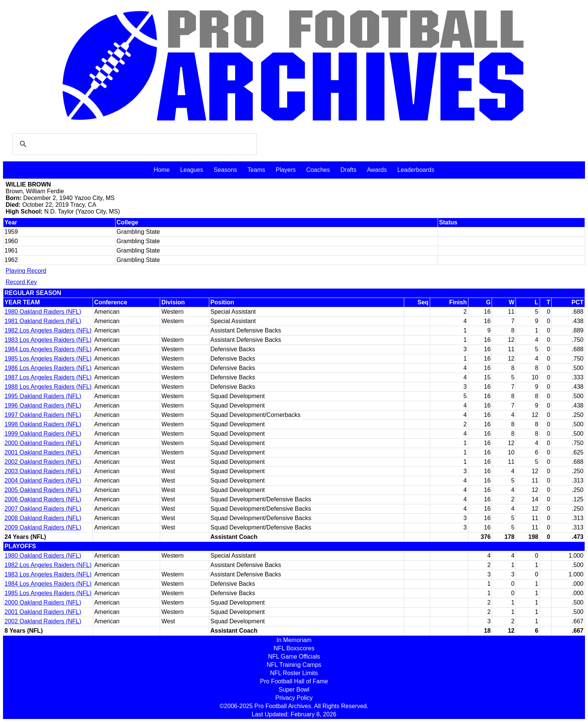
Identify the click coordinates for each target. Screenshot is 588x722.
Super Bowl (294, 690)
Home (162, 170)
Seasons (225, 170)
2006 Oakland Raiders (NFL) (43, 499)
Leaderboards (416, 170)
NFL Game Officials (294, 657)
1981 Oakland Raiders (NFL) (43, 321)
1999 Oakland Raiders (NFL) (43, 434)
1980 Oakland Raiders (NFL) (43, 312)
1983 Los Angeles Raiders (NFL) (48, 340)
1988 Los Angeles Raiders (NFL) (48, 387)
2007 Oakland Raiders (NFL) (43, 509)
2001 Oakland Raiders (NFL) (43, 452)
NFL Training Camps (294, 665)
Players (286, 170)
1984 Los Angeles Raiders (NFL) (48, 349)
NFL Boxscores (294, 648)
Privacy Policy (294, 698)
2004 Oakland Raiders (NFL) (43, 481)
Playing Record (26, 271)
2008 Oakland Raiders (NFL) (43, 518)
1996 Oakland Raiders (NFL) (43, 405)
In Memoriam (294, 640)
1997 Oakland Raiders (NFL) (43, 415)
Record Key (21, 282)
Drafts (349, 170)
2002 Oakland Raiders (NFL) (43, 462)
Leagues (191, 170)
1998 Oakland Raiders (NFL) (43, 424)
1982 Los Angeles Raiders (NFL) (48, 330)
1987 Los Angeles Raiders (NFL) (48, 377)
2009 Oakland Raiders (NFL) (43, 527)
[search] (133, 144)
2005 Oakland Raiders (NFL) (43, 490)
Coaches (318, 170)
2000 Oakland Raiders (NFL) (43, 443)
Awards (377, 170)
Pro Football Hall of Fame (294, 681)
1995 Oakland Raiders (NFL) (43, 396)
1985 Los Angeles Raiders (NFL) (48, 359)
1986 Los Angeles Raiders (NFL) (48, 368)
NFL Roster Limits (294, 673)
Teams (256, 170)
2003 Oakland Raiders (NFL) (43, 471)
